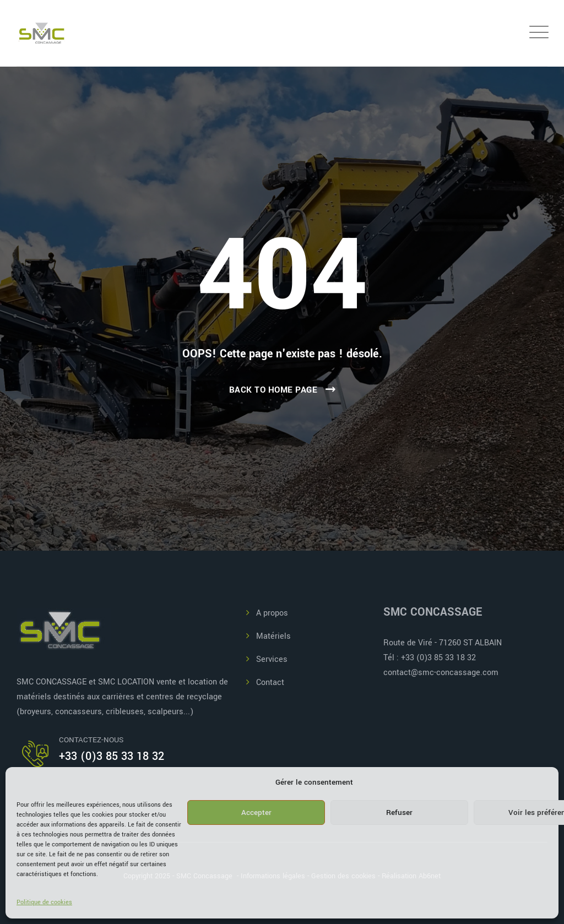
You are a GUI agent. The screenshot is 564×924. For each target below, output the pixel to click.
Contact (270, 683)
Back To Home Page (273, 390)
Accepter (256, 812)
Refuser (399, 812)
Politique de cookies (44, 902)
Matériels (273, 636)
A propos (272, 613)
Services (272, 659)
